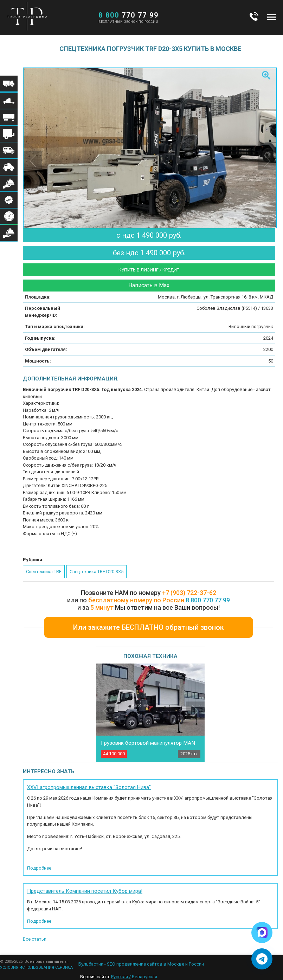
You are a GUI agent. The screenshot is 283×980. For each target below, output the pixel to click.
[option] (150, 152)
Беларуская (144, 977)
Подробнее (39, 868)
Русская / (121, 977)
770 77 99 (128, 15)
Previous (106, 711)
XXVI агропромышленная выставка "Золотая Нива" (89, 787)
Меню (272, 17)
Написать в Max (149, 285)
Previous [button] (33, 161)
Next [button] (267, 161)
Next (195, 711)
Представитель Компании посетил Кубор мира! (85, 891)
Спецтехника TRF (44, 572)
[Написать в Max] (262, 933)
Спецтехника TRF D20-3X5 (97, 572)
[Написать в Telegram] (262, 959)
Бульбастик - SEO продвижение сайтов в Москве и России (141, 964)
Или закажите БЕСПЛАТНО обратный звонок (149, 627)
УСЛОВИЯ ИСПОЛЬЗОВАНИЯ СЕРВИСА (36, 968)
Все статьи (35, 939)
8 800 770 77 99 (208, 600)
